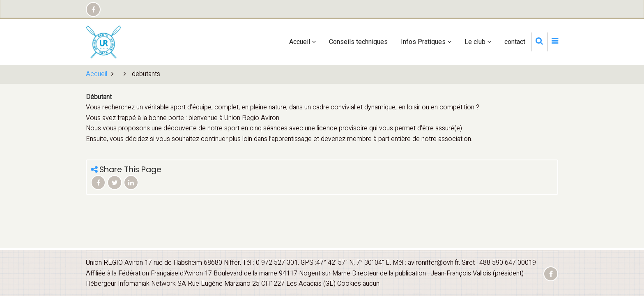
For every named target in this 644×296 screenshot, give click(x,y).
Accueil (302, 42)
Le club (478, 42)
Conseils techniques (358, 42)
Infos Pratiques (426, 42)
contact (515, 42)
